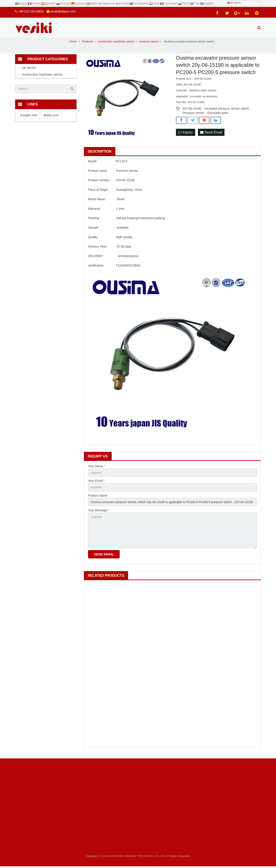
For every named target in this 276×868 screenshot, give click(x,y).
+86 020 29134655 (31, 11)
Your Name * (96, 468)
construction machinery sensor (42, 77)
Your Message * (99, 513)
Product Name (98, 498)
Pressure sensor (193, 115)
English (234, 3)
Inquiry (185, 135)
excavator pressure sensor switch (227, 111)
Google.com (29, 117)
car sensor (29, 70)
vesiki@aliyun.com (63, 11)
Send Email (211, 135)
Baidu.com (51, 117)
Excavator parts (218, 115)
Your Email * (96, 483)
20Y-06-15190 (192, 111)
